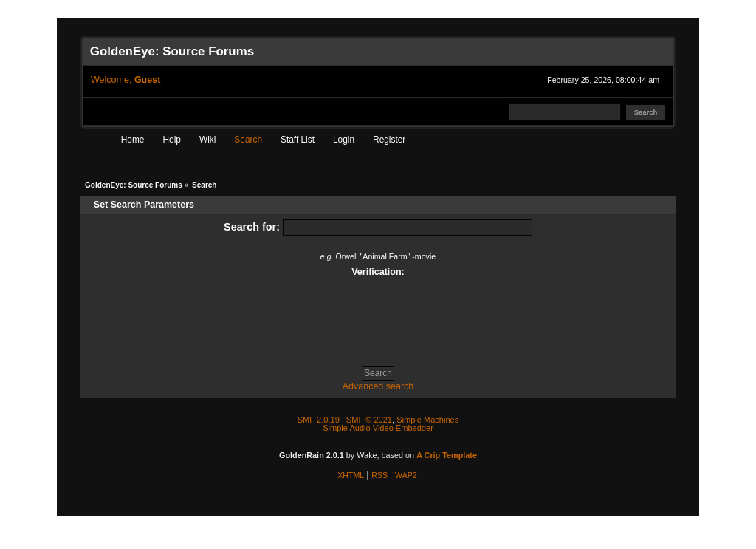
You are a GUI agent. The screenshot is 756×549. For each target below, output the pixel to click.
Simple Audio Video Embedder (378, 428)
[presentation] (378, 316)
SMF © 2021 (369, 420)
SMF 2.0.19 (319, 420)
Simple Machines (427, 420)
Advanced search (378, 386)
